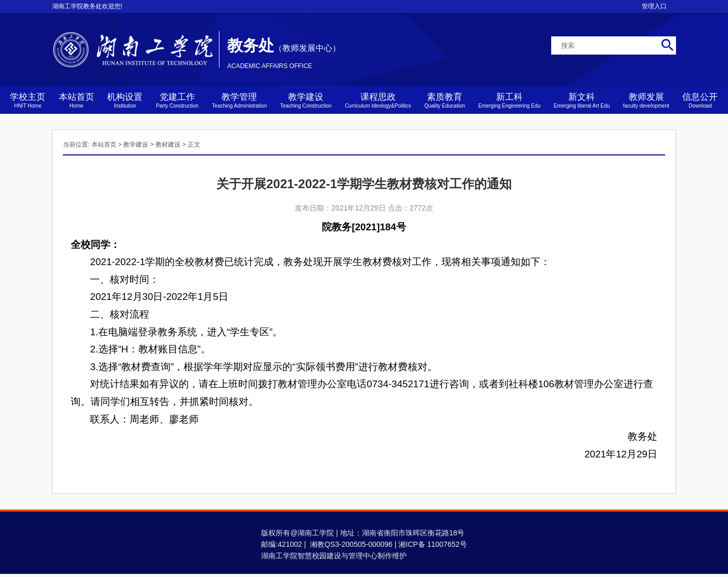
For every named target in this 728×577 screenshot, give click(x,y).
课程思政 (378, 100)
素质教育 (445, 100)
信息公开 (700, 100)
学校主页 (28, 100)
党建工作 (177, 100)
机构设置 (125, 100)
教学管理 (240, 100)
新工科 (510, 100)
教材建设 (168, 145)
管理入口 (654, 6)
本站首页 (76, 100)
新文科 (582, 100)
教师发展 (646, 100)
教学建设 (306, 100)
